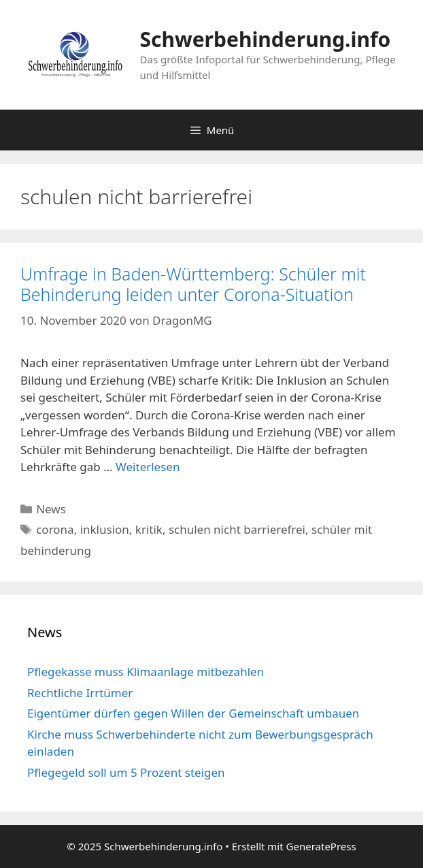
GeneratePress (321, 846)
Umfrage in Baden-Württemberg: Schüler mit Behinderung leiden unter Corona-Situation (193, 284)
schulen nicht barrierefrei (237, 529)
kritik (149, 529)
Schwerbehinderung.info (266, 39)
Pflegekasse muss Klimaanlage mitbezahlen (146, 672)
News (51, 509)
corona (55, 529)
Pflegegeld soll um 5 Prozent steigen (126, 772)
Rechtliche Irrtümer (80, 693)
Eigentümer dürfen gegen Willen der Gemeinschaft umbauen (193, 713)
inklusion (105, 529)
